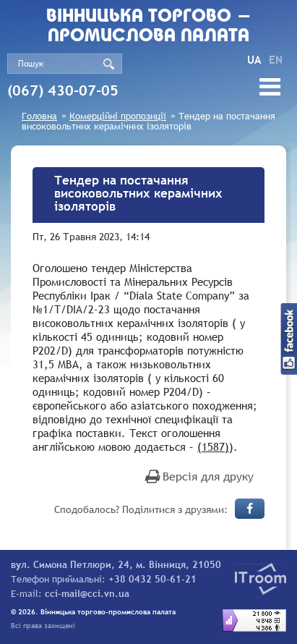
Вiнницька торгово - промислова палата (149, 27)
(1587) (213, 446)
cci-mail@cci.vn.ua (87, 593)
